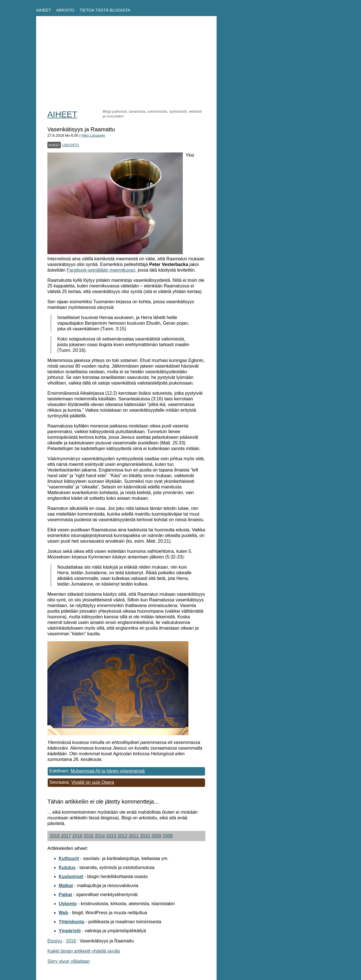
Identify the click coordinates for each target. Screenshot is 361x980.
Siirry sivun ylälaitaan (69, 961)
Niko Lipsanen (93, 135)
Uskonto (68, 904)
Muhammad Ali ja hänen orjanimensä (108, 771)
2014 (100, 836)
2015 (89, 836)
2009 (156, 836)
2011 (134, 836)
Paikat (65, 895)
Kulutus (67, 867)
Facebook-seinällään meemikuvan (101, 270)
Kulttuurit (69, 858)
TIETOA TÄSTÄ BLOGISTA (105, 10)
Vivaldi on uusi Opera (93, 782)
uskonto (71, 145)
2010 (145, 836)
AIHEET (44, 10)
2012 (122, 836)
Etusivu (55, 941)
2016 (77, 836)
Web (63, 913)
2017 (66, 836)
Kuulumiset (71, 877)
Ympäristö (70, 931)
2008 (168, 836)
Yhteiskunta (71, 922)
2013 (111, 836)
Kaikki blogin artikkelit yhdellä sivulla (84, 951)
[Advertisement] (126, 67)
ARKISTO (65, 10)
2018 (55, 836)
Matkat (66, 886)
